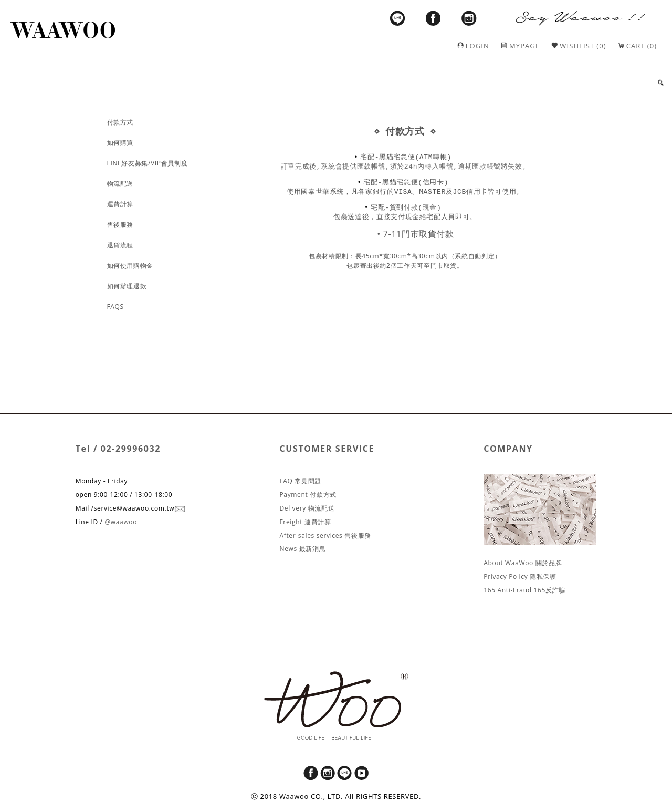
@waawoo (121, 522)
